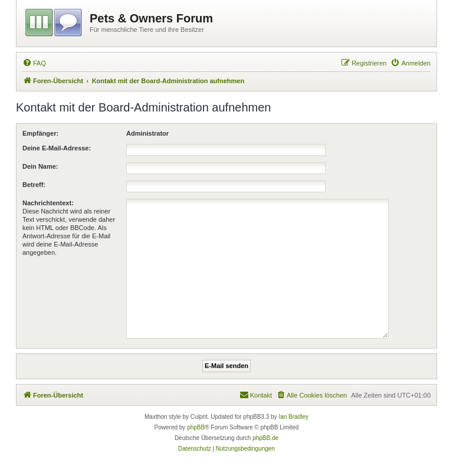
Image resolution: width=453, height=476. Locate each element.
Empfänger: (40, 133)
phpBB (196, 427)
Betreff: (34, 185)
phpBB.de (265, 438)
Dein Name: (40, 166)
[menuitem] (34, 63)
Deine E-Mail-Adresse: (57, 148)
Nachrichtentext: (48, 203)
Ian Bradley (293, 417)
